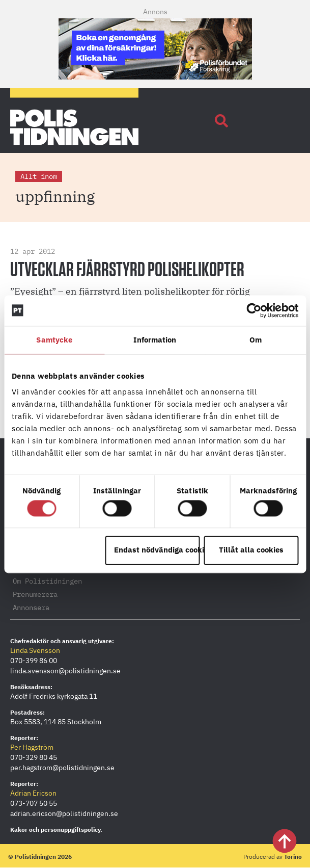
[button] (221, 121)
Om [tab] (256, 340)
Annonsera (31, 608)
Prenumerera (35, 594)
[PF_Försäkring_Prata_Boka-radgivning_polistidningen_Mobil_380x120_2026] (155, 76)
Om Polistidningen (47, 581)
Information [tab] (155, 340)
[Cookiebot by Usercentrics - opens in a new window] (254, 310)
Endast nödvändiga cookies (157, 550)
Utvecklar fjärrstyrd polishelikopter (127, 270)
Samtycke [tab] (54, 340)
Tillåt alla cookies (251, 550)
